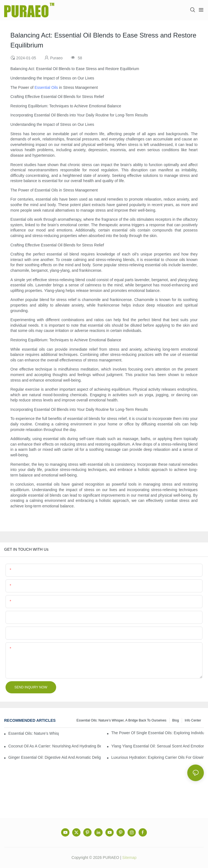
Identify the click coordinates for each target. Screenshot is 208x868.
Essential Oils (46, 87)
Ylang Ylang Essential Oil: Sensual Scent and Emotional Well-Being (158, 746)
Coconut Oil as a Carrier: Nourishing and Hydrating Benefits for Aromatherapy (55, 746)
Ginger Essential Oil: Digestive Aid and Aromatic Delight (55, 757)
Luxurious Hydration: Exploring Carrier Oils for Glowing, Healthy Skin (158, 757)
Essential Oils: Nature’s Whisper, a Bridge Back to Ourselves (122, 720)
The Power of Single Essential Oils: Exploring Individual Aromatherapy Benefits (158, 733)
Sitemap (129, 858)
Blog (176, 720)
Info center (193, 720)
